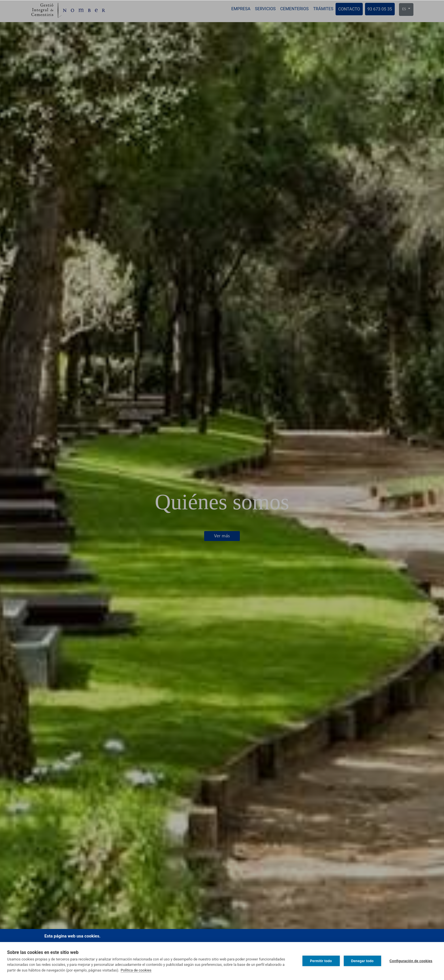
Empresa (241, 9)
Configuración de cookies (411, 961)
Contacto (349, 9)
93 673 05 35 (380, 9)
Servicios (265, 9)
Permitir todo (321, 961)
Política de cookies (136, 970)
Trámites (323, 9)
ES (404, 9)
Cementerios (294, 9)
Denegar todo (362, 961)
